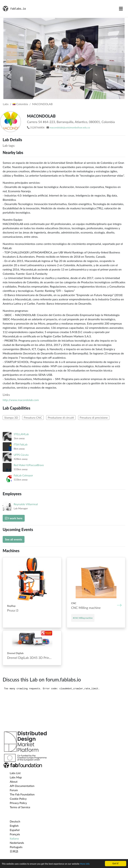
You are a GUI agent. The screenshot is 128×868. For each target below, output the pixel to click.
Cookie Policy (18, 799)
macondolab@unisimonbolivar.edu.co (70, 127)
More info (85, 864)
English (14, 826)
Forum (14, 790)
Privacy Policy (18, 803)
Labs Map (16, 777)
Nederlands (17, 843)
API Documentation (22, 786)
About (14, 781)
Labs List (15, 773)
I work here (14, 518)
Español (15, 830)
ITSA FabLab (21, 444)
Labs (6, 104)
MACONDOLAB (42, 104)
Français (15, 834)
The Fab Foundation (22, 794)
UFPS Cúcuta (21, 455)
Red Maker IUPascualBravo (29, 465)
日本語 (14, 851)
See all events (14, 539)
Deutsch (15, 821)
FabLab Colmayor (23, 475)
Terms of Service (20, 807)
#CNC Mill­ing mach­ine (83, 618)
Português (16, 847)
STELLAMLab (21, 434)
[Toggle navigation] (121, 9)
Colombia (20, 104)
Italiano (14, 838)
